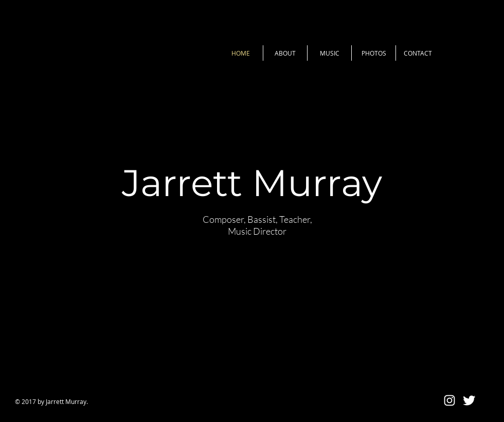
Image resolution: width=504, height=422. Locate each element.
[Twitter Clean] (469, 400)
